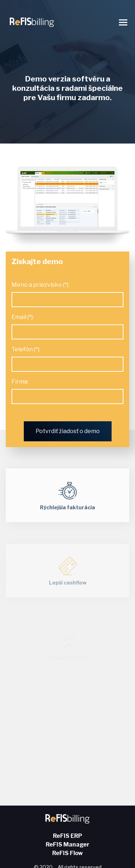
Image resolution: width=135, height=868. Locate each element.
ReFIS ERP (67, 836)
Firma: (20, 382)
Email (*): (23, 317)
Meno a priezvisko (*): (40, 285)
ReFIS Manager (67, 844)
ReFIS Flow (67, 853)
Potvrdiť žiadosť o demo (68, 431)
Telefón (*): (26, 349)
